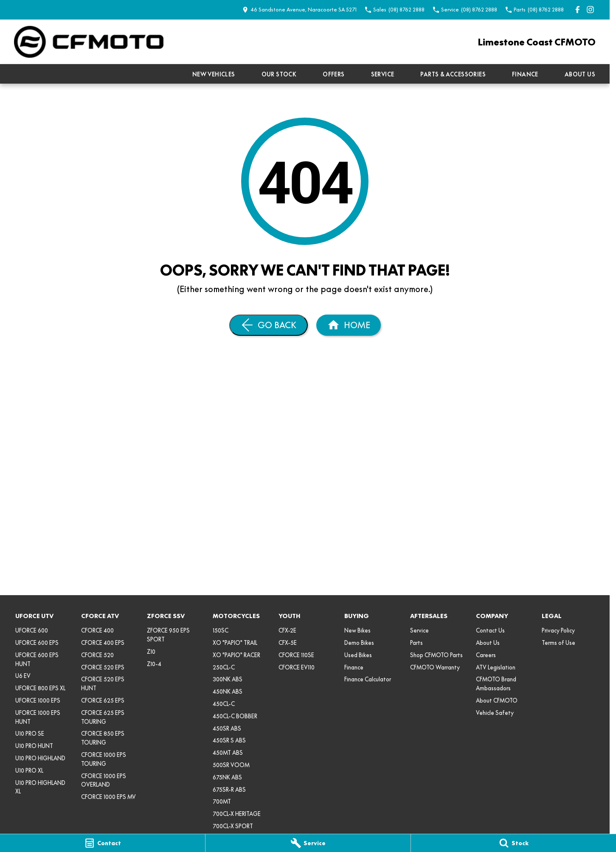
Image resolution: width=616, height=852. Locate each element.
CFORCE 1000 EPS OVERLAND (104, 780)
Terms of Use (558, 643)
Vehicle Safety (495, 713)
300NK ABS (228, 679)
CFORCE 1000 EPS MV (108, 797)
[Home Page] (89, 42)
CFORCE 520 (97, 655)
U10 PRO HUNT (34, 746)
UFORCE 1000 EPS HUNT (38, 717)
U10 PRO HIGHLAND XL (40, 787)
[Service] (308, 843)
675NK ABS (227, 777)
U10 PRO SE (30, 734)
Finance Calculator (368, 679)
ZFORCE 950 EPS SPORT (168, 635)
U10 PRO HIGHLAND (40, 758)
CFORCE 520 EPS (103, 667)
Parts (416, 643)
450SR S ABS (229, 740)
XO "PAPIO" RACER (236, 655)
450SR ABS (227, 728)
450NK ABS (228, 692)
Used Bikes (358, 655)
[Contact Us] (300, 10)
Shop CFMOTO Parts (436, 655)
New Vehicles (214, 74)
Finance (525, 74)
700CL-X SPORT (233, 826)
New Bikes (357, 630)
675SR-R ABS (229, 790)
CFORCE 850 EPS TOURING (103, 738)
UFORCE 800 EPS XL (40, 688)
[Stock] (513, 843)
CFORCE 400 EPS (103, 643)
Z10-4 (154, 664)
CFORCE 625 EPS (103, 700)
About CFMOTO (497, 700)
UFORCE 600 (32, 630)
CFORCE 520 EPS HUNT (103, 684)
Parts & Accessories (453, 74)
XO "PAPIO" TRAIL (235, 643)
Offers (333, 74)
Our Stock (279, 74)
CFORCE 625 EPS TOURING (103, 717)
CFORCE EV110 (297, 667)
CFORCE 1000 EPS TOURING (104, 759)
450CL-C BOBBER (235, 716)
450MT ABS (228, 753)
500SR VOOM (231, 765)
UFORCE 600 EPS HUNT (37, 659)
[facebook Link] (578, 10)
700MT (222, 801)
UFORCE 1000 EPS (38, 700)
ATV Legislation (496, 667)
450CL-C (224, 704)
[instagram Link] (590, 10)
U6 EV (23, 676)
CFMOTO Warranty (435, 667)
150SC (221, 630)
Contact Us (490, 630)
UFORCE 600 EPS (37, 643)
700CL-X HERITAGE (237, 814)
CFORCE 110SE (296, 655)
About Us (580, 74)
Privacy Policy (558, 630)
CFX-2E (287, 630)
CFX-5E (288, 643)
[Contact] (103, 843)
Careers (486, 655)
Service (383, 74)
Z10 (151, 652)
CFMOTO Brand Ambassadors (496, 684)
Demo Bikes (359, 643)
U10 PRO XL (29, 770)
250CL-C (224, 667)
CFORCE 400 (97, 630)
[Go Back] (269, 325)
